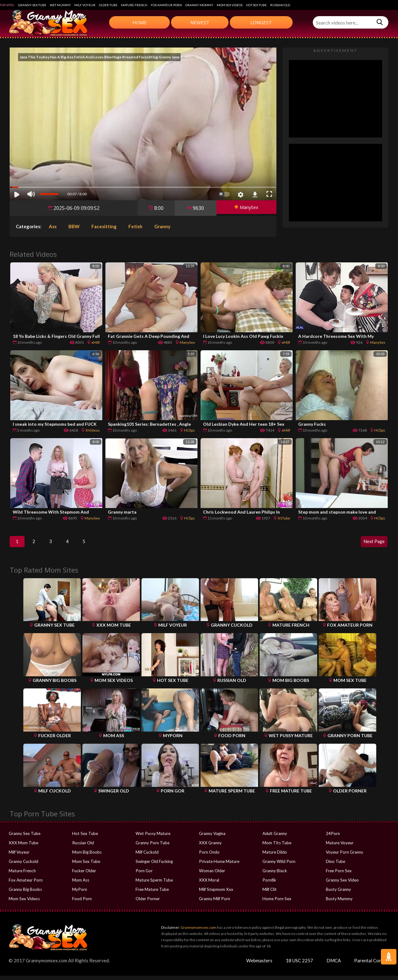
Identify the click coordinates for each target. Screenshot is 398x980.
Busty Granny (338, 894)
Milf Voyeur (85, 5)
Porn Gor (144, 875)
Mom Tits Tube (276, 847)
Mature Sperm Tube (154, 884)
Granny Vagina (212, 838)
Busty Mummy (339, 903)
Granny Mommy (199, 5)
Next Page (372, 544)
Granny (162, 226)
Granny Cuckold (23, 866)
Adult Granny (275, 838)
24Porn (333, 838)
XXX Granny (210, 847)
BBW (74, 226)
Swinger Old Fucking (154, 866)
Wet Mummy (60, 5)
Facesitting (104, 226)
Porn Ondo (209, 856)
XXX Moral (209, 884)
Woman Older (212, 875)
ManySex (244, 208)
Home (140, 22)
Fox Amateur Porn (166, 5)
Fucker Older (84, 875)
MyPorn (79, 894)
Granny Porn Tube (152, 847)
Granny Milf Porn (214, 903)
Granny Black (274, 875)
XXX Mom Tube (23, 847)
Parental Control (372, 965)
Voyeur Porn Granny (344, 856)
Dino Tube (335, 866)
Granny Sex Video (342, 884)
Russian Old (280, 5)
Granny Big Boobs (25, 894)
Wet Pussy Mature (152, 838)
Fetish (135, 226)
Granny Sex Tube (32, 5)
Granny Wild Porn (279, 866)
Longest (261, 22)
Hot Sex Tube (256, 5)
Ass (53, 226)
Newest (200, 22)
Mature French (134, 5)
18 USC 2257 (299, 965)
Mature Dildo (275, 856)
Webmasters (259, 965)
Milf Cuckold (147, 856)
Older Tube (108, 5)
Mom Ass (81, 884)
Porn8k (269, 884)
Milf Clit (269, 894)
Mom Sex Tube (86, 866)
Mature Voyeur (340, 847)
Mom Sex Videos (230, 5)
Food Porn (82, 903)
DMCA (334, 965)
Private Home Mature (219, 866)
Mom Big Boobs (87, 856)
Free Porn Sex (338, 875)
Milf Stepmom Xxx (216, 894)
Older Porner (148, 903)
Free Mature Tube (152, 894)
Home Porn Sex (276, 903)
